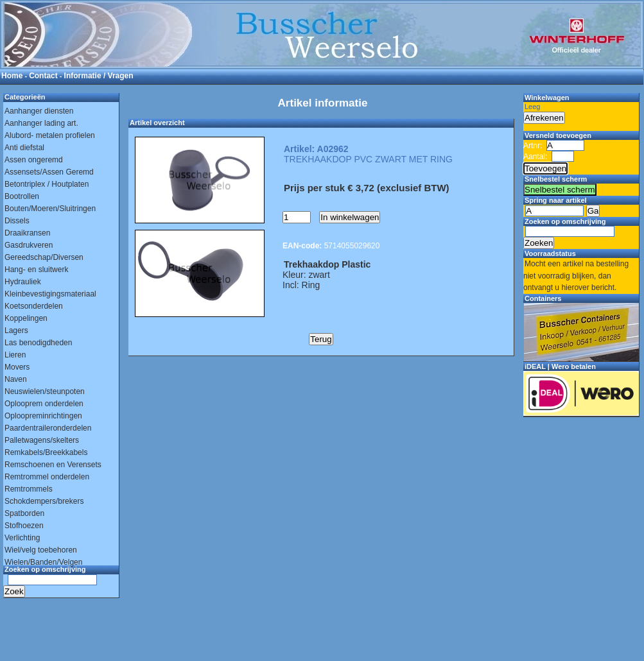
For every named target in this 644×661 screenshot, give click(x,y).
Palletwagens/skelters (42, 440)
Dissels (17, 221)
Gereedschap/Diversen (44, 257)
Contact (43, 76)
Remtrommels (29, 489)
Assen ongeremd (34, 160)
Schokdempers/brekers (44, 501)
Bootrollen (22, 196)
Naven (16, 379)
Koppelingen (26, 318)
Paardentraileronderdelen (48, 428)
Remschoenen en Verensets (53, 465)
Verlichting (22, 538)
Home (12, 76)
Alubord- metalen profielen (50, 135)
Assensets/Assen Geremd (49, 172)
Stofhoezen (24, 526)
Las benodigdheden (38, 343)
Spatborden (24, 513)
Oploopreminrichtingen (43, 416)
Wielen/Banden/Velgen (43, 562)
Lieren (15, 355)
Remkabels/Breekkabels (46, 452)
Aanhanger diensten (39, 111)
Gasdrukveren (29, 245)
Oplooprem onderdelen (44, 404)
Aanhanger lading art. (41, 123)
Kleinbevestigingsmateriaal (50, 294)
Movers (17, 367)
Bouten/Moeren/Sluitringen (50, 209)
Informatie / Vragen (99, 76)
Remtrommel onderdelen (47, 477)
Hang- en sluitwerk (36, 270)
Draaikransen (27, 233)
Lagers (16, 330)
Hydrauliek (23, 282)
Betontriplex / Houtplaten (47, 184)
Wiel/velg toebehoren (41, 550)
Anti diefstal (24, 148)
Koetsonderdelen (34, 306)
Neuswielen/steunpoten (45, 391)
